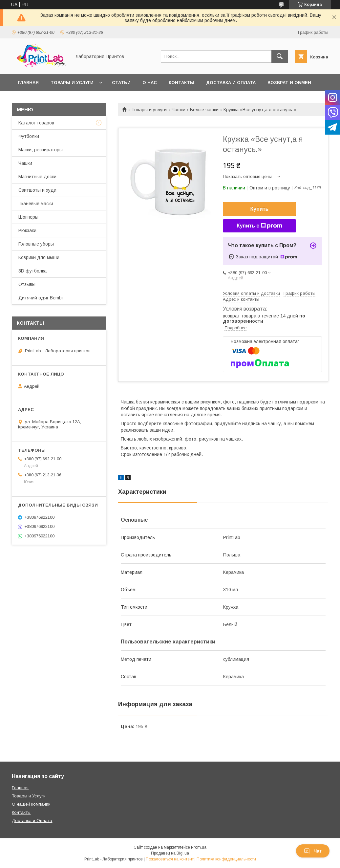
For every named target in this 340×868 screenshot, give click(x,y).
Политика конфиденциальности (226, 859)
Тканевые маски (36, 204)
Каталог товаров (36, 123)
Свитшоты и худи (37, 190)
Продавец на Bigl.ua (170, 853)
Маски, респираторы (41, 150)
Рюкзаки (27, 230)
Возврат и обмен (289, 83)
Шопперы (28, 217)
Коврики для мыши (39, 257)
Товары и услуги (72, 83)
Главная (28, 83)
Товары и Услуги (29, 796)
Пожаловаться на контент (170, 859)
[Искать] (280, 56)
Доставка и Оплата (32, 821)
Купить (260, 209)
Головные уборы (36, 244)
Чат (313, 851)
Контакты (181, 83)
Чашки (179, 110)
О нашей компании (31, 804)
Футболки (29, 136)
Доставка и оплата (231, 83)
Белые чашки (204, 110)
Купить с (259, 226)
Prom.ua (199, 847)
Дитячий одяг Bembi (41, 298)
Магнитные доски (37, 177)
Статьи (121, 83)
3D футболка (32, 271)
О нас (150, 83)
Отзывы (27, 284)
